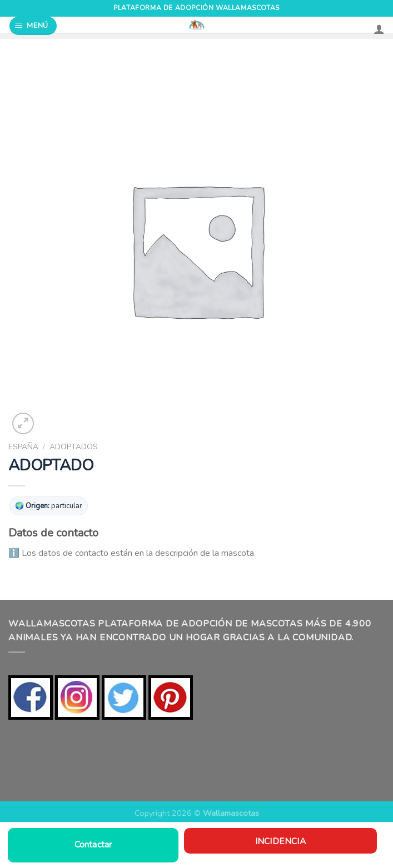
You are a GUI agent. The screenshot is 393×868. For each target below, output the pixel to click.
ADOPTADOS (74, 447)
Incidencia (280, 841)
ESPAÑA (23, 447)
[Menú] (33, 26)
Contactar (93, 845)
